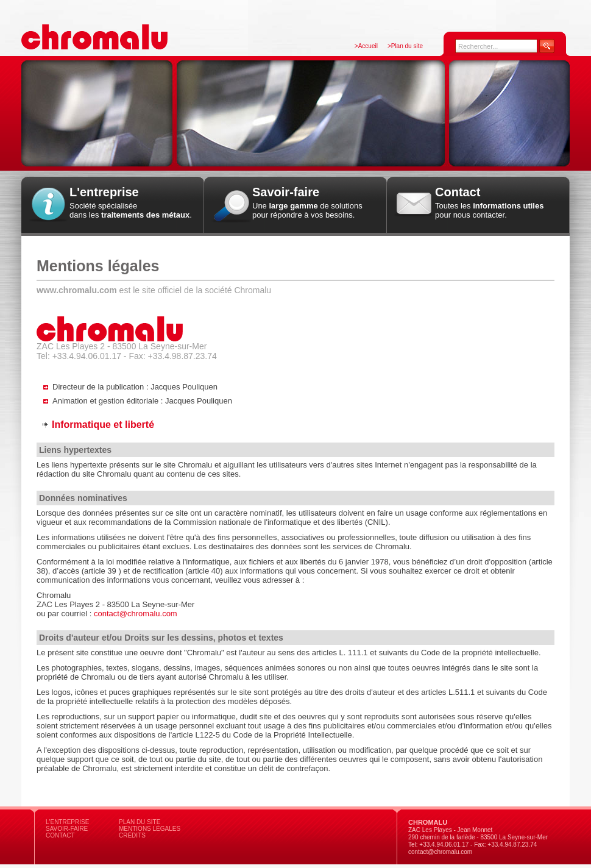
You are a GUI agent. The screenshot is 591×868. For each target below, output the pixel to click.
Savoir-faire (67, 829)
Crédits (132, 835)
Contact (60, 835)
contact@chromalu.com (136, 614)
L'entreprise (67, 822)
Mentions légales (150, 829)
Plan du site (140, 822)
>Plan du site (405, 46)
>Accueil (366, 46)
